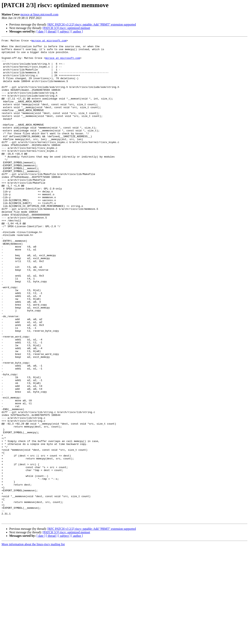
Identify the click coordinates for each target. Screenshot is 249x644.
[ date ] (41, 31)
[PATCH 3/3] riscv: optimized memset (66, 28)
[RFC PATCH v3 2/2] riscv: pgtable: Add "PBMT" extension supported (92, 24)
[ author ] (77, 31)
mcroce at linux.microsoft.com (39, 14)
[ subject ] (64, 31)
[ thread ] (52, 31)
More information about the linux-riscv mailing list (33, 641)
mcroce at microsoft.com (49, 41)
